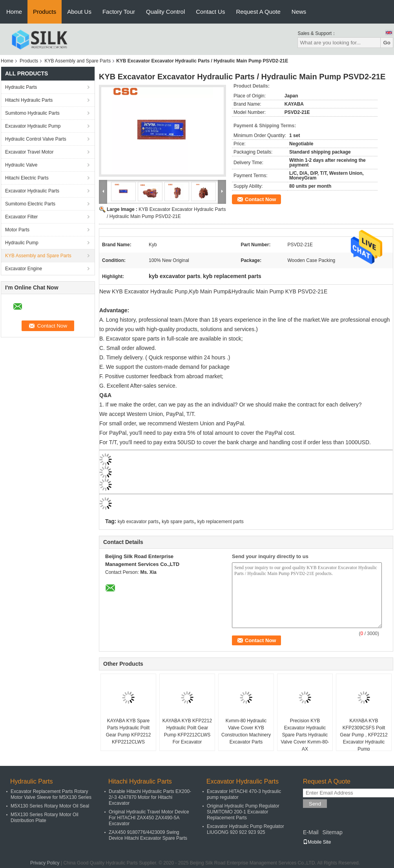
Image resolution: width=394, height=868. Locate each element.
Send (315, 804)
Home (14, 12)
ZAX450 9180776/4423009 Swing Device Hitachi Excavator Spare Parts (148, 835)
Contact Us (210, 12)
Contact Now (260, 199)
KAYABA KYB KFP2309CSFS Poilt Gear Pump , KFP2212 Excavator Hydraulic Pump (364, 735)
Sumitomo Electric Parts (30, 204)
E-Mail (311, 832)
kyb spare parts (178, 522)
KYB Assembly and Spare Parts (78, 61)
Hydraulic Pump (22, 243)
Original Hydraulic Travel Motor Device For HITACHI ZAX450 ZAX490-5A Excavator (149, 818)
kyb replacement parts (221, 522)
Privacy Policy (45, 863)
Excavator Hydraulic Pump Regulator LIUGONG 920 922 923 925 (245, 829)
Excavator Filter (21, 217)
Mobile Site (317, 842)
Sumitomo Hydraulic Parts (32, 113)
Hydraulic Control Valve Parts (36, 139)
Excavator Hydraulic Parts (32, 191)
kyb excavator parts (138, 522)
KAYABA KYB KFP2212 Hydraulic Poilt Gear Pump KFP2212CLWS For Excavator (187, 731)
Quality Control (165, 12)
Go (387, 43)
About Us (79, 12)
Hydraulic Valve (21, 165)
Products (45, 12)
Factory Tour (119, 12)
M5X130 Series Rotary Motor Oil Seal (50, 806)
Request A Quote (258, 12)
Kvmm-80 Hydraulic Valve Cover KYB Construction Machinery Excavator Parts (246, 731)
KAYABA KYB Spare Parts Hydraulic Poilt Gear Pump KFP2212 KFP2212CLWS (129, 731)
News (299, 12)
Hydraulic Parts (21, 87)
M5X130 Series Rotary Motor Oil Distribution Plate (45, 818)
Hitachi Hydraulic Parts (29, 100)
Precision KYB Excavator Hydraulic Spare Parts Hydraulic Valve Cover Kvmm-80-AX (305, 735)
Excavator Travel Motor (29, 152)
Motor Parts (17, 230)
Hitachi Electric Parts (27, 178)
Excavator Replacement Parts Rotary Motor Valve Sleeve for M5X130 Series (51, 794)
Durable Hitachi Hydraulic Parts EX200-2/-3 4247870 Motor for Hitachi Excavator (150, 797)
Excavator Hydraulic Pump (33, 126)
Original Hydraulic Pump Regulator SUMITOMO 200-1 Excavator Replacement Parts (243, 812)
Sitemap (332, 832)
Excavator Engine (24, 269)
